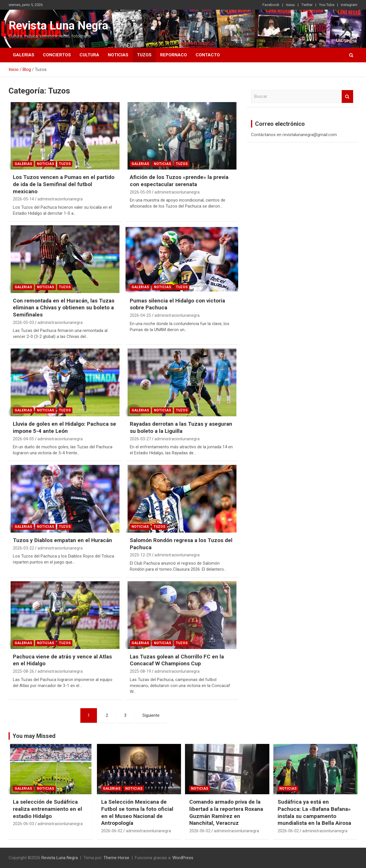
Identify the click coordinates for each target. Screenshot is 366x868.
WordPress (183, 858)
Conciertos (57, 55)
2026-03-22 (23, 548)
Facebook (271, 5)
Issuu (290, 5)
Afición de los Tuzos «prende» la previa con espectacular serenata (179, 181)
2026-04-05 (23, 439)
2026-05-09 (140, 192)
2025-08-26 (23, 671)
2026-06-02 (112, 831)
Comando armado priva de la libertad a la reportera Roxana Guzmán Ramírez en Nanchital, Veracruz (226, 812)
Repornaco (174, 55)
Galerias (24, 55)
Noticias (118, 55)
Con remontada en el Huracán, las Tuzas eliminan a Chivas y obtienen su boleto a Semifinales (64, 308)
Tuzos (144, 55)
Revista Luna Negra (58, 26)
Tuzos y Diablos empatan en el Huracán (62, 540)
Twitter (307, 5)
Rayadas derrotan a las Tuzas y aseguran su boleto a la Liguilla (181, 427)
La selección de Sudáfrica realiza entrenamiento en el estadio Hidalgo (47, 809)
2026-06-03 (23, 824)
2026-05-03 (23, 322)
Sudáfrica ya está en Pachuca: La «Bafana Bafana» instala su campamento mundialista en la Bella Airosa (314, 812)
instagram (349, 5)
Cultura (89, 55)
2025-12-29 (140, 555)
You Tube (327, 5)
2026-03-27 (140, 439)
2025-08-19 (140, 671)
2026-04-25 (140, 315)
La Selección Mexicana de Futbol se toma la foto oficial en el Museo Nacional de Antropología (137, 812)
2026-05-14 (23, 199)
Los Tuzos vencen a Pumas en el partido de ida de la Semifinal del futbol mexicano (64, 184)
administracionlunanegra (60, 199)
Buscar (347, 96)
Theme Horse (116, 858)
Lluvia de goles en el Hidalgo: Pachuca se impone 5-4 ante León (64, 427)
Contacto (208, 55)
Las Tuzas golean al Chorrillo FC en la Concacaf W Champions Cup (177, 660)
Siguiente (151, 715)
